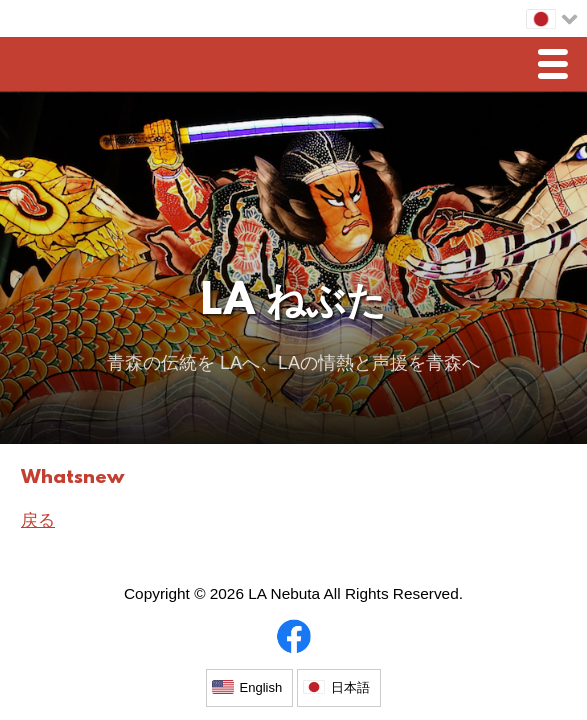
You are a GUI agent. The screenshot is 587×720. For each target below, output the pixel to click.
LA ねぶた (293, 303)
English (261, 687)
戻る (38, 520)
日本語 (350, 687)
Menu (558, 66)
